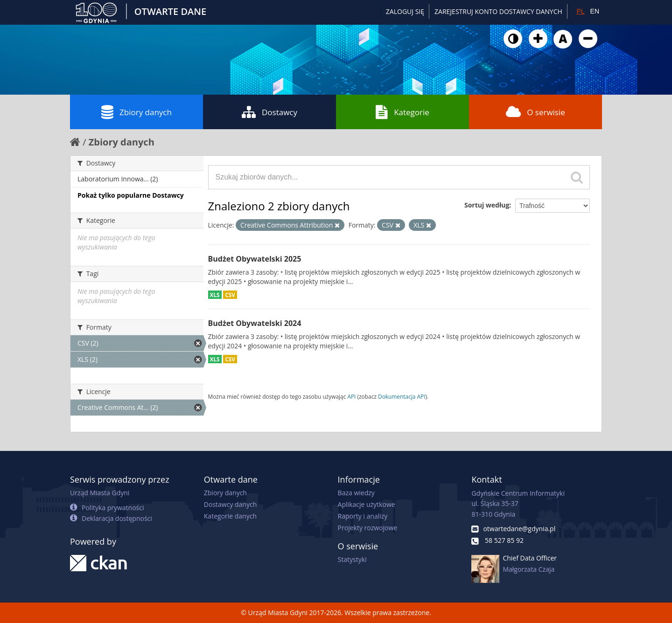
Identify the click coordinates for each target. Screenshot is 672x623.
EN (595, 11)
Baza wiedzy (356, 493)
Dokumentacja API (402, 396)
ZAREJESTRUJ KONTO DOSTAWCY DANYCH (498, 11)
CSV (230, 295)
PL (580, 11)
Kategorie (402, 112)
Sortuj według (487, 205)
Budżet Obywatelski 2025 (255, 259)
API (351, 396)
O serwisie (535, 112)
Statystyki (352, 559)
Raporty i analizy (363, 516)
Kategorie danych (230, 516)
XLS (215, 295)
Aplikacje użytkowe (367, 504)
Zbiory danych (136, 112)
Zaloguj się (405, 11)
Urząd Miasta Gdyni (100, 493)
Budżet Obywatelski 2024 (255, 323)
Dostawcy (269, 112)
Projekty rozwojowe (368, 528)
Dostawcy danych (230, 504)
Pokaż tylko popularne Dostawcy (131, 195)
